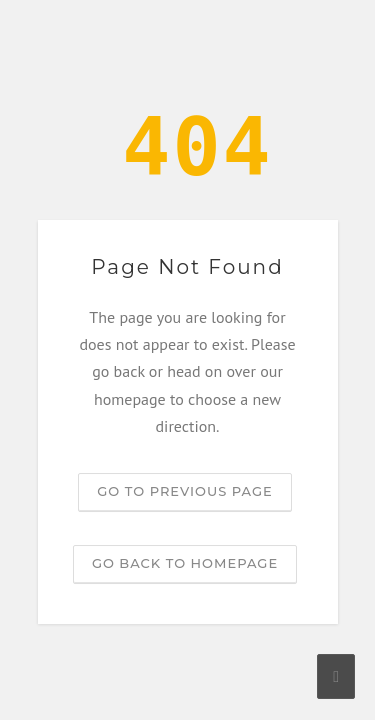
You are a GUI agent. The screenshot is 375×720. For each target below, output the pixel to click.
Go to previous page (184, 491)
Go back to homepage (185, 563)
